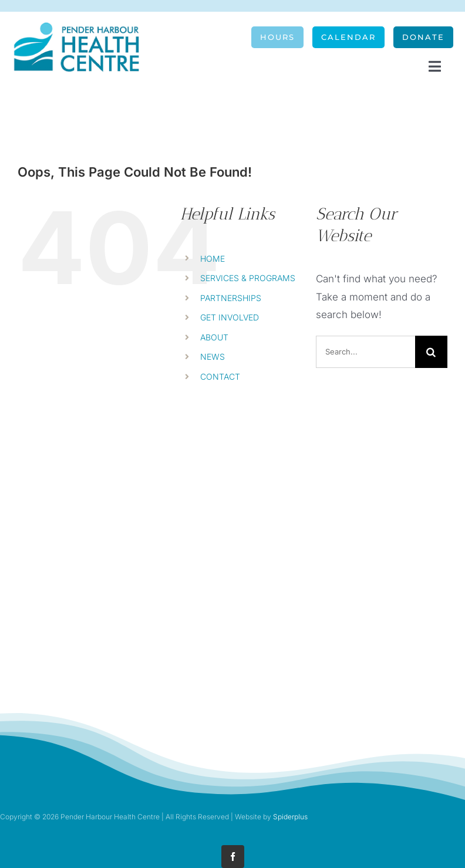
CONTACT (220, 376)
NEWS (213, 357)
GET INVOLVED (230, 317)
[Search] (431, 352)
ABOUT (214, 337)
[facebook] (233, 857)
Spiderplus (290, 817)
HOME (213, 259)
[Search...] (365, 352)
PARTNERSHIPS (231, 298)
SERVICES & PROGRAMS (248, 278)
